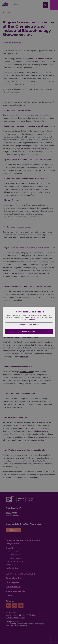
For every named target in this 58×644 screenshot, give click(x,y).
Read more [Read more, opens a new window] (33, 319)
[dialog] (29, 322)
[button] (29, 325)
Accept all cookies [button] (29, 332)
